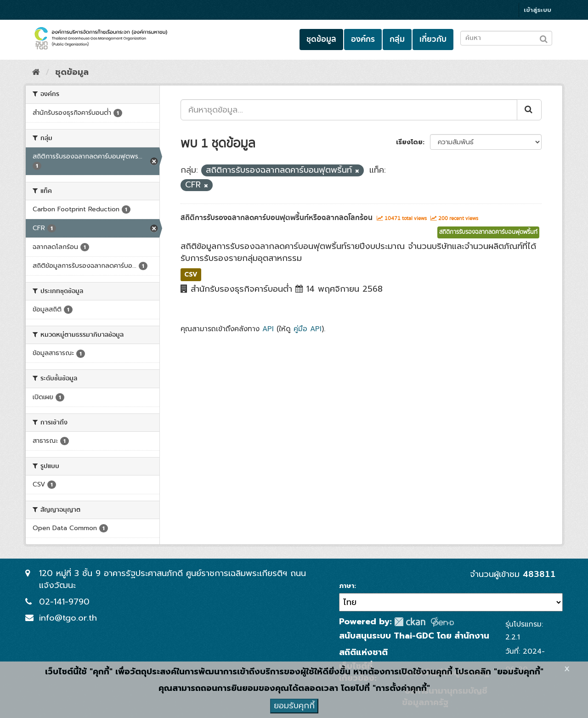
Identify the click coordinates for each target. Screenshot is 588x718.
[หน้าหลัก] (36, 72)
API (268, 329)
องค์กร (363, 39)
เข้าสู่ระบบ (537, 10)
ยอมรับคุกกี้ (294, 706)
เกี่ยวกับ (433, 39)
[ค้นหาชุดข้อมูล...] (349, 110)
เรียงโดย (409, 142)
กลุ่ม (397, 39)
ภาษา (347, 586)
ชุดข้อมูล (321, 39)
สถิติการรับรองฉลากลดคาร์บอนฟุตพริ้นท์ (488, 232)
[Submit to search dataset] (544, 37)
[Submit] (529, 110)
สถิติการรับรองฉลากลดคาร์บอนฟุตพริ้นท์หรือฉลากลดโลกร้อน (277, 218)
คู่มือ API (308, 329)
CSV (191, 274)
